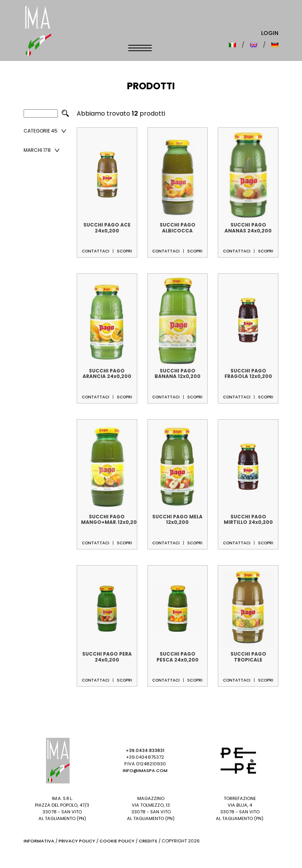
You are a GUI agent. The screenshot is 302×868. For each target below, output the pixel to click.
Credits (148, 841)
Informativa (39, 841)
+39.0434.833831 (145, 750)
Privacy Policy (77, 841)
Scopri (124, 251)
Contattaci (96, 251)
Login (270, 33)
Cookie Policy (117, 841)
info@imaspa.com (145, 770)
